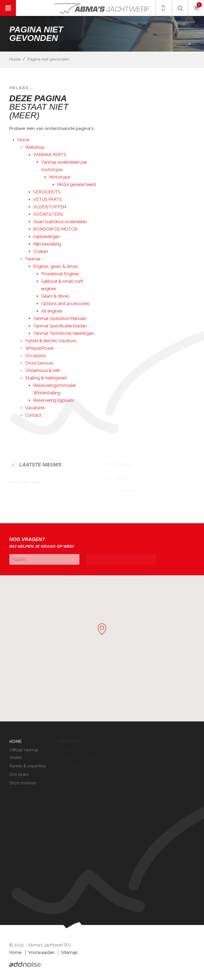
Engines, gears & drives (56, 266)
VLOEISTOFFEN (50, 207)
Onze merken (23, 783)
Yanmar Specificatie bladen (60, 326)
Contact (33, 415)
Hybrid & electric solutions (51, 341)
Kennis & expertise (28, 766)
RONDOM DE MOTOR (55, 229)
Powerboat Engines (60, 274)
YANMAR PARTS (50, 155)
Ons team (19, 774)
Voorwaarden (41, 952)
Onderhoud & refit (43, 371)
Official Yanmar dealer (24, 754)
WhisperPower (40, 348)
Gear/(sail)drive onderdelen (60, 222)
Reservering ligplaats (54, 400)
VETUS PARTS (48, 199)
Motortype (60, 177)
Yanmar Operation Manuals (60, 318)
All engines (52, 311)
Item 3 (36, 482)
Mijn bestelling (47, 244)
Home (15, 59)
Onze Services (39, 363)
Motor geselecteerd (76, 185)
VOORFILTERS (48, 214)
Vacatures (35, 408)
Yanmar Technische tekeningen (64, 333)
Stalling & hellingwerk (46, 378)
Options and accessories (65, 304)
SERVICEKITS (47, 192)
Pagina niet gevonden (48, 59)
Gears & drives (55, 296)
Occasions (36, 356)
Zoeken (41, 252)
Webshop (35, 147)
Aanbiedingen (47, 237)
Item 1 (13, 482)
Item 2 (24, 482)
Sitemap (69, 952)
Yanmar (33, 259)
